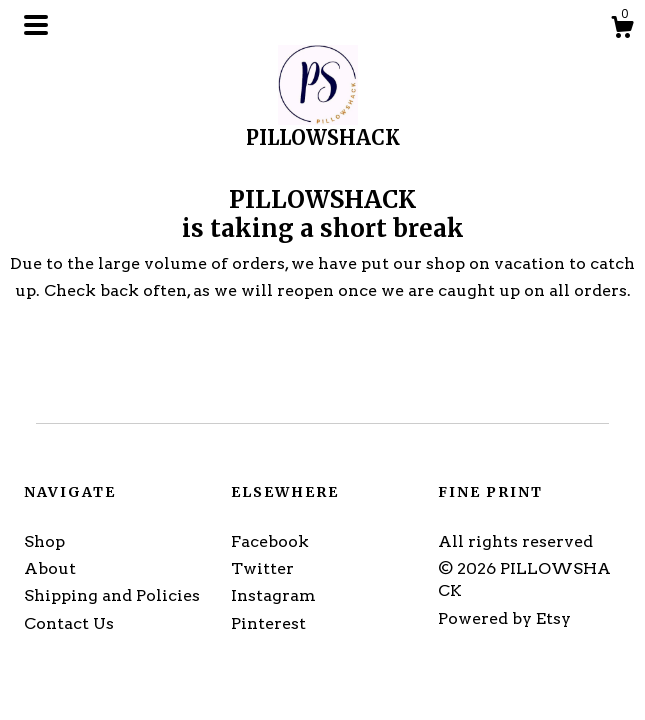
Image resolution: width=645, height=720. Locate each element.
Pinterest (268, 623)
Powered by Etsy (504, 618)
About (50, 568)
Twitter (262, 568)
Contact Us (69, 623)
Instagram (273, 595)
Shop (44, 541)
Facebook (270, 541)
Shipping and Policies (112, 595)
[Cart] (622, 30)
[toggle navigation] (36, 25)
